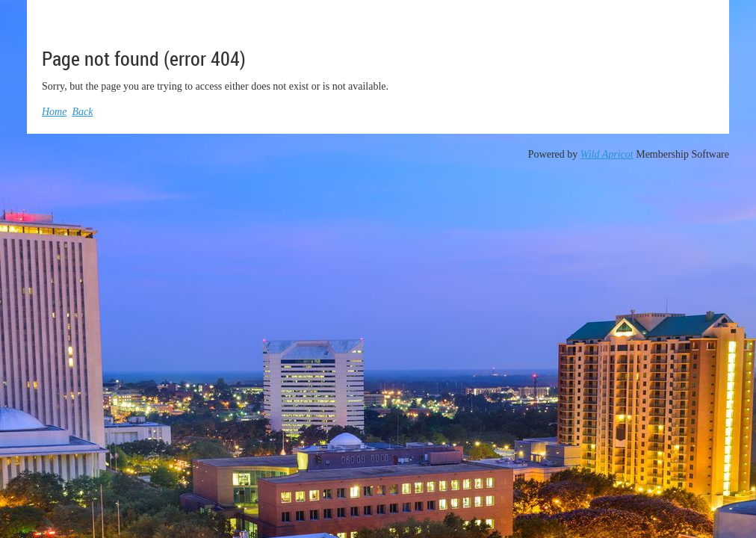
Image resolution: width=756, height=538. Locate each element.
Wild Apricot (607, 154)
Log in (699, 22)
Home (54, 112)
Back (82, 112)
